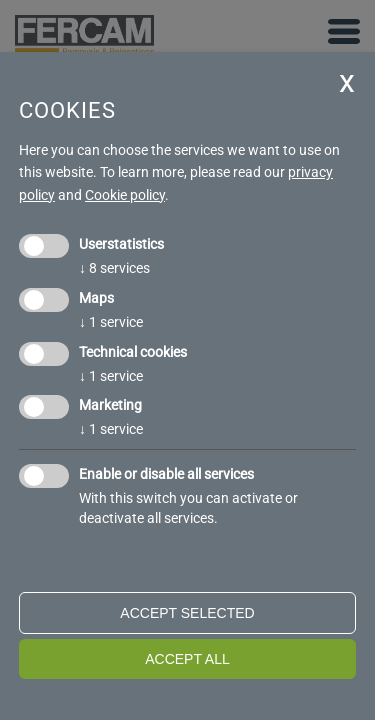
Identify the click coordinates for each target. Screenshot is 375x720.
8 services (114, 268)
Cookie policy (125, 195)
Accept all (187, 659)
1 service (111, 322)
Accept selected (187, 613)
